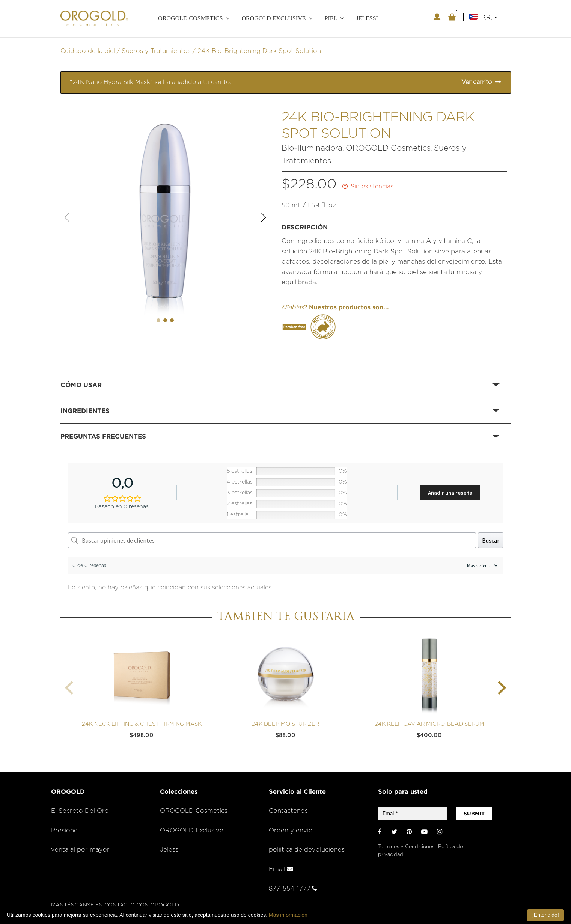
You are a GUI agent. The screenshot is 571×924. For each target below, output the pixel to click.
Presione (64, 830)
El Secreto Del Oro (80, 810)
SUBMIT (474, 813)
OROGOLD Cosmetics (388, 148)
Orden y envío (291, 830)
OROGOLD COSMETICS (190, 18)
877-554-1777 (293, 888)
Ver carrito (477, 82)
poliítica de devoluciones (307, 849)
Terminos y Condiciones (406, 846)
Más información (288, 915)
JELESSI (367, 18)
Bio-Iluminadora (312, 148)
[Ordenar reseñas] (481, 565)
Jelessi (170, 849)
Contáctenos (288, 810)
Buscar (491, 540)
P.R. (490, 17)
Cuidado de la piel (88, 50)
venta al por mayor (80, 849)
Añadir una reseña (450, 492)
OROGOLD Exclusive (273, 18)
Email (281, 868)
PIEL (331, 18)
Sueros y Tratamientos (156, 50)
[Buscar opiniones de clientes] (272, 540)
